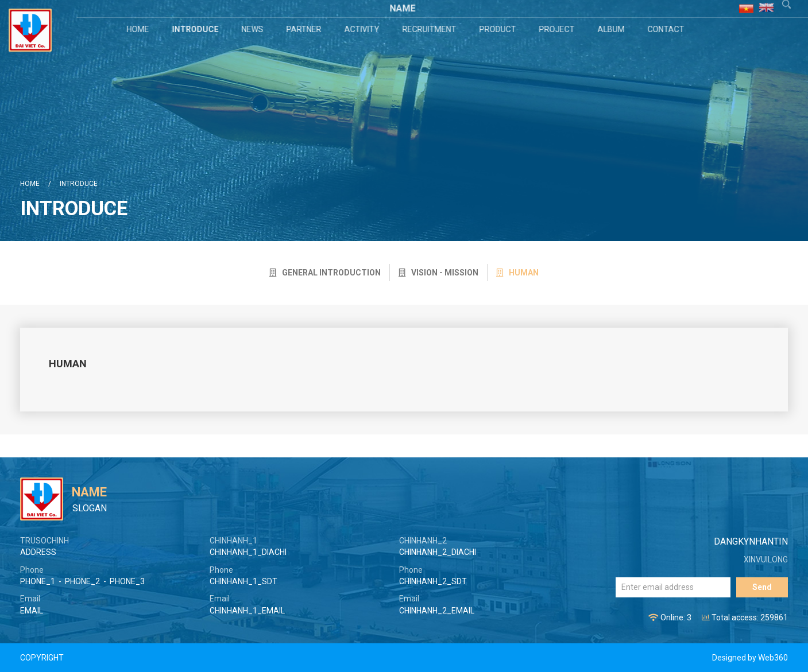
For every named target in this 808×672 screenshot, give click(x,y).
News (254, 29)
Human (517, 273)
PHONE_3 (127, 581)
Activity (363, 29)
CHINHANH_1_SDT (243, 581)
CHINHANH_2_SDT (433, 581)
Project (558, 29)
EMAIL (32, 611)
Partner (305, 29)
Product (499, 29)
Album (612, 29)
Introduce (197, 29)
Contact (667, 29)
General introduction (325, 273)
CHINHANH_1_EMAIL (247, 611)
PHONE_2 (82, 581)
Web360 (773, 658)
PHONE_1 (38, 581)
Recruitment (431, 29)
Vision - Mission (438, 273)
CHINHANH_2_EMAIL (437, 611)
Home (139, 29)
